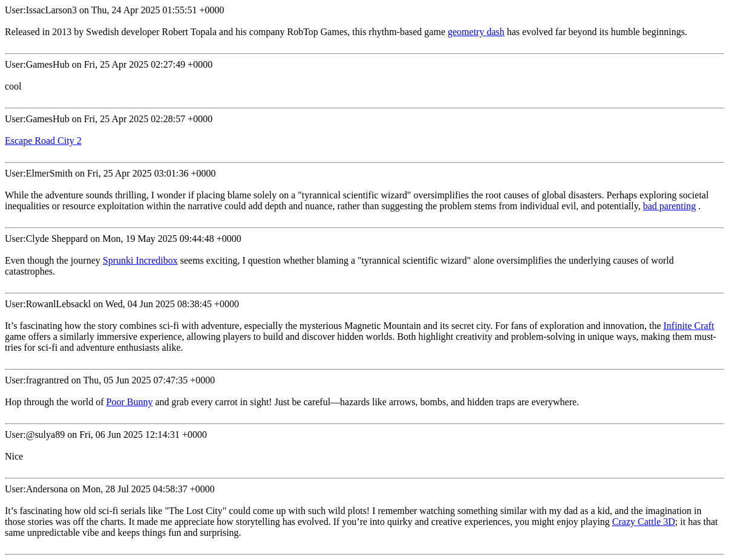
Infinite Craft (688, 326)
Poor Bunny (130, 402)
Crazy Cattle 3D (644, 522)
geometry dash (476, 32)
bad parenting (670, 206)
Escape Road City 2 (43, 141)
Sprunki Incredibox (140, 260)
